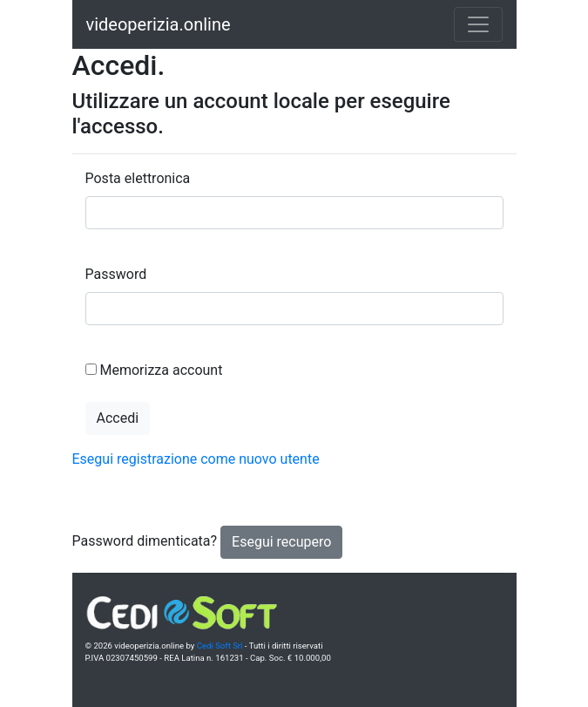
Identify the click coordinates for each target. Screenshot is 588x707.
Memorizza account (161, 370)
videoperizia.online (159, 24)
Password (116, 274)
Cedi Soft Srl (220, 646)
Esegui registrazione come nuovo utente (196, 459)
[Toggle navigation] (478, 24)
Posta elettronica (138, 178)
